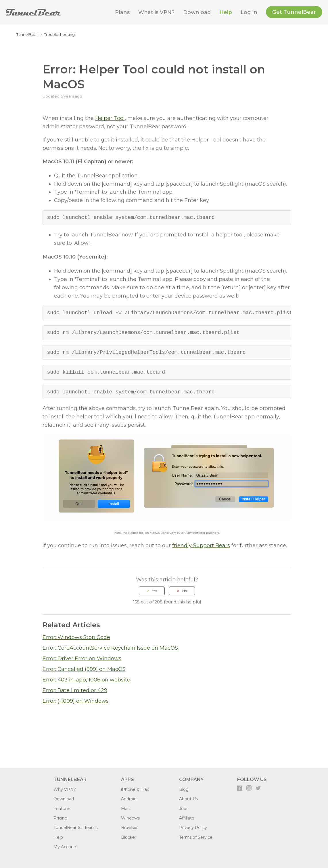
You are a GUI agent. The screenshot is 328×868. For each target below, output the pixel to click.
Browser (129, 828)
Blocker (129, 837)
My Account (66, 847)
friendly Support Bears (201, 545)
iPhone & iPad (135, 789)
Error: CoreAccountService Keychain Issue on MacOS (110, 648)
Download (197, 12)
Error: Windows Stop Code (76, 637)
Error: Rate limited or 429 (75, 690)
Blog (184, 789)
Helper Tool (110, 118)
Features (62, 809)
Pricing (61, 818)
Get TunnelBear (294, 12)
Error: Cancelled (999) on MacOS (84, 669)
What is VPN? (156, 12)
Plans (122, 12)
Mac (125, 809)
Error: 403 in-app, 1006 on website (86, 680)
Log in (249, 12)
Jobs (184, 809)
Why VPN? (65, 789)
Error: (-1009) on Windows (76, 701)
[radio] (152, 591)
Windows (130, 818)
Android (129, 799)
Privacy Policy (193, 828)
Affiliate (187, 818)
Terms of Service (196, 837)
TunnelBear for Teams (75, 828)
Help (226, 12)
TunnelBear (27, 34)
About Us (188, 799)
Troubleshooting (59, 34)
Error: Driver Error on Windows (82, 659)
